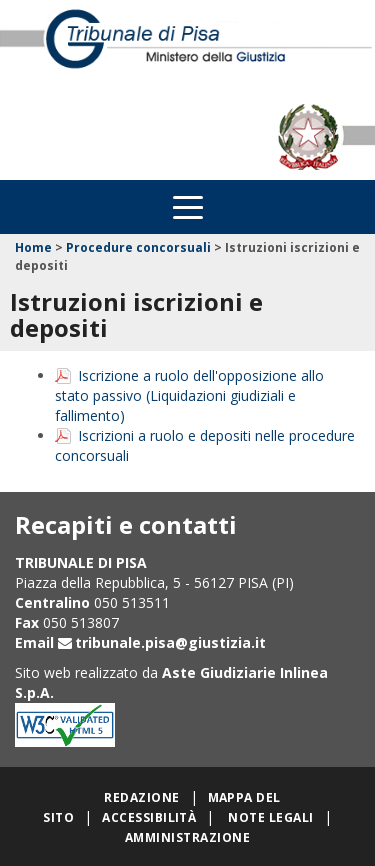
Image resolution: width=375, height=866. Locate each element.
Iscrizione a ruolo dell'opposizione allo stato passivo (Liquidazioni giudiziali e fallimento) (189, 395)
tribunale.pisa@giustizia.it (170, 642)
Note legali (270, 817)
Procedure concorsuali (138, 247)
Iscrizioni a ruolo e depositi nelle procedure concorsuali (205, 445)
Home (33, 247)
